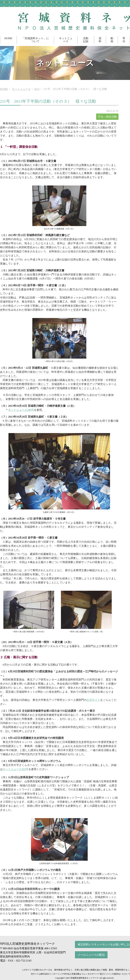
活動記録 (86, 40)
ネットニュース (66, 40)
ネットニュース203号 (16, 769)
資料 (100, 40)
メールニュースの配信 (91, 955)
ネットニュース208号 (21, 410)
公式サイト (93, 700)
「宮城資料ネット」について (35, 40)
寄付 (124, 40)
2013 (37, 89)
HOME (8, 38)
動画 (112, 40)
